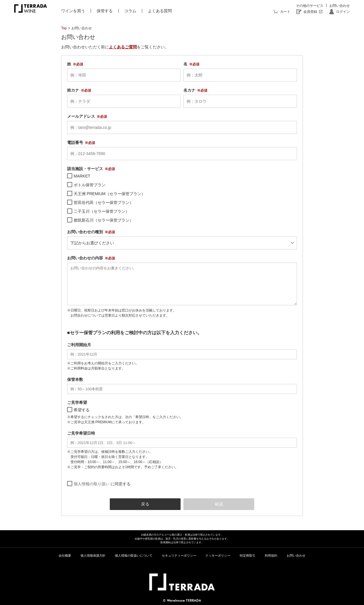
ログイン (343, 12)
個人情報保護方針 (93, 556)
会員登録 (310, 12)
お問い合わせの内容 (85, 258)
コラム (130, 11)
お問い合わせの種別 (85, 232)
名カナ (189, 90)
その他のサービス (310, 6)
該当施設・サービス (85, 169)
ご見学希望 (77, 402)
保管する (105, 11)
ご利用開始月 (79, 345)
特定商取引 (248, 556)
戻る (145, 504)
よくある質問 (160, 11)
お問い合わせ (340, 6)
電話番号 (75, 143)
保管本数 (75, 379)
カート (285, 12)
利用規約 (271, 556)
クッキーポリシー (218, 556)
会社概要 (65, 556)
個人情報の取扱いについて (134, 556)
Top (64, 28)
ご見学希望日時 (81, 433)
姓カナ (73, 90)
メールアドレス (81, 116)
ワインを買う (73, 11)
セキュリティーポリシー (179, 556)
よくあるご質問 (123, 47)
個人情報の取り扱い (92, 484)
